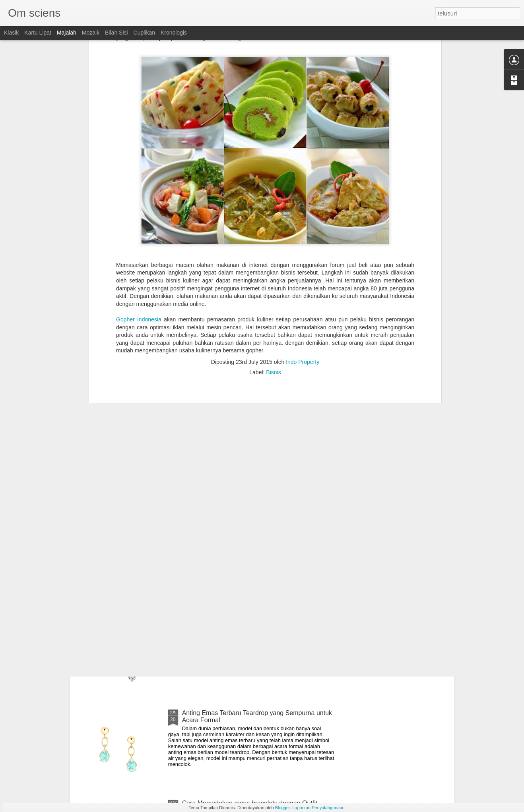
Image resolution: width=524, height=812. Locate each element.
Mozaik (91, 33)
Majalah (67, 33)
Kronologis (174, 33)
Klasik (11, 33)
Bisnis (273, 286)
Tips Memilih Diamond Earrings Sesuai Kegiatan (250, 623)
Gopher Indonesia (139, 233)
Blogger (282, 808)
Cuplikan (144, 33)
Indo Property (303, 275)
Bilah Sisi (116, 33)
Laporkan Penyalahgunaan (318, 808)
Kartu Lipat (38, 33)
